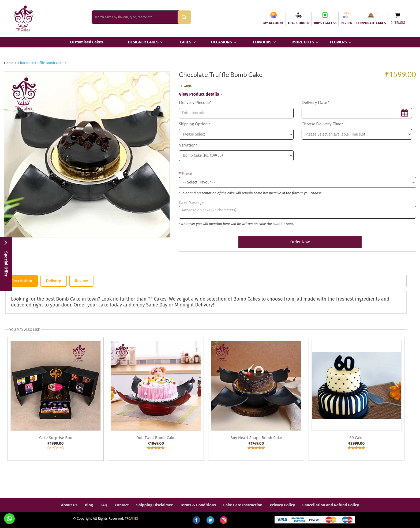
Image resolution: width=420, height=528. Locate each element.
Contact (122, 505)
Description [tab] (22, 281)
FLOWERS (338, 42)
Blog (89, 505)
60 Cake (357, 438)
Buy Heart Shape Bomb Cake (256, 438)
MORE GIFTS (303, 42)
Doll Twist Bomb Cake (156, 438)
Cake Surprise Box (55, 438)
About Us (69, 505)
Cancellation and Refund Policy (331, 505)
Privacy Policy (282, 505)
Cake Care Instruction (243, 505)
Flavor (187, 174)
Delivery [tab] (54, 281)
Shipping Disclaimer (154, 505)
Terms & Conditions (198, 505)
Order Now (297, 242)
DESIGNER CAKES (143, 42)
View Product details (201, 94)
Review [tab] (81, 281)
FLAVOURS (262, 42)
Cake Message (191, 203)
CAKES (185, 42)
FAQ (104, 505)
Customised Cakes (87, 42)
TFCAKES (131, 518)
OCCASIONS (222, 42)
